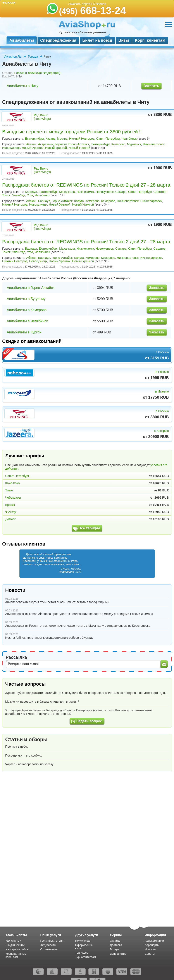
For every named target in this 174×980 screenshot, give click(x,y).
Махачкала (67, 192)
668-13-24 (92, 10)
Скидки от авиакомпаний (32, 341)
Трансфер (82, 953)
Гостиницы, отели (52, 941)
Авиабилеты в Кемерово (27, 310)
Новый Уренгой (33, 148)
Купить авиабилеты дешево (82, 32)
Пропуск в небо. (16, 747)
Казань (51, 139)
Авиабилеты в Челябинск (27, 321)
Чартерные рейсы (17, 949)
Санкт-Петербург (108, 139)
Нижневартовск (154, 144)
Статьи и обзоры (26, 740)
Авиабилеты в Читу (22, 86)
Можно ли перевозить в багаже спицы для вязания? (42, 702)
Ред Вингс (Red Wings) (42, 117)
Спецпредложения (58, 40)
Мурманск (134, 144)
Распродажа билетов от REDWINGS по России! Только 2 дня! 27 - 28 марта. (87, 185)
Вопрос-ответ (119, 954)
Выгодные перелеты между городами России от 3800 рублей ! (71, 132)
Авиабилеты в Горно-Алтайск (30, 288)
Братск (10, 505)
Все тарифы (89, 528)
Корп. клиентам (150, 40)
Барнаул (61, 144)
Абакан (31, 144)
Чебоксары (13, 498)
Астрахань (46, 144)
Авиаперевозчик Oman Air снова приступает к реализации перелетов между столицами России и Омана (79, 614)
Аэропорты (152, 945)
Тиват (9, 490)
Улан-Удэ (19, 195)
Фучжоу (11, 512)
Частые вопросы (25, 684)
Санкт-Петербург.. (18, 476)
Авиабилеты (22, 40)
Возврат (115, 949)
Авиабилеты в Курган (24, 332)
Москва (62, 139)
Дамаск (10, 519)
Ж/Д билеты (48, 945)
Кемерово (118, 144)
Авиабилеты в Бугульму (26, 299)
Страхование (49, 949)
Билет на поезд (97, 40)
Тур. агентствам (85, 957)
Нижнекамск (85, 192)
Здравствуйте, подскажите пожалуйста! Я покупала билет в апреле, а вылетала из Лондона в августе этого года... (86, 693)
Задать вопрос (89, 721)
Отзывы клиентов (24, 544)
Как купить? (13, 941)
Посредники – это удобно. (24, 755)
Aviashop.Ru (13, 57)
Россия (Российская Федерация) (37, 73)
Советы (150, 954)
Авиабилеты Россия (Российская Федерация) (76, 278)
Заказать (151, 86)
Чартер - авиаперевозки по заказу (29, 764)
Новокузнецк (11, 148)
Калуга (79, 201)
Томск (6, 195)
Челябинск (129, 139)
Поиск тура (82, 941)
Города (33, 57)
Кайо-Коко (12, 483)
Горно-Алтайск (79, 144)
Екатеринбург (34, 139)
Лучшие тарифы (25, 456)
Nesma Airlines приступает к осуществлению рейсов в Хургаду (49, 638)
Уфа (30, 195)
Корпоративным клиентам (16, 955)
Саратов (159, 192)
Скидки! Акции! (15, 945)
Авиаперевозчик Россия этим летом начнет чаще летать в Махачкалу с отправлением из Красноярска (78, 626)
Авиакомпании (154, 941)
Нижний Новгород (82, 139)
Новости (15, 590)
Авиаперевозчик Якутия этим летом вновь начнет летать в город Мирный (57, 602)
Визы (124, 40)
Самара (121, 192)
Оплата (115, 941)
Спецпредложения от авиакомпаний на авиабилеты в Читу (76, 102)
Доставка (116, 945)
